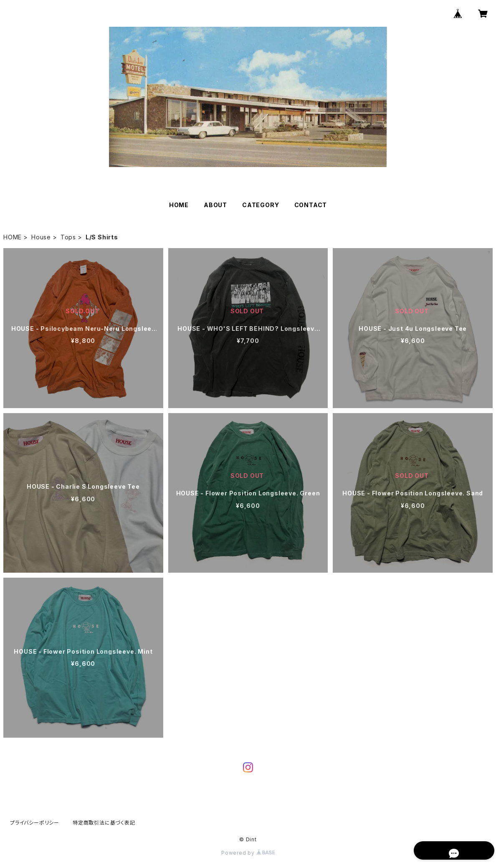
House (41, 237)
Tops (68, 237)
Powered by (248, 853)
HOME (179, 205)
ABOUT (215, 205)
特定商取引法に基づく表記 (104, 823)
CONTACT (311, 205)
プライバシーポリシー (35, 823)
